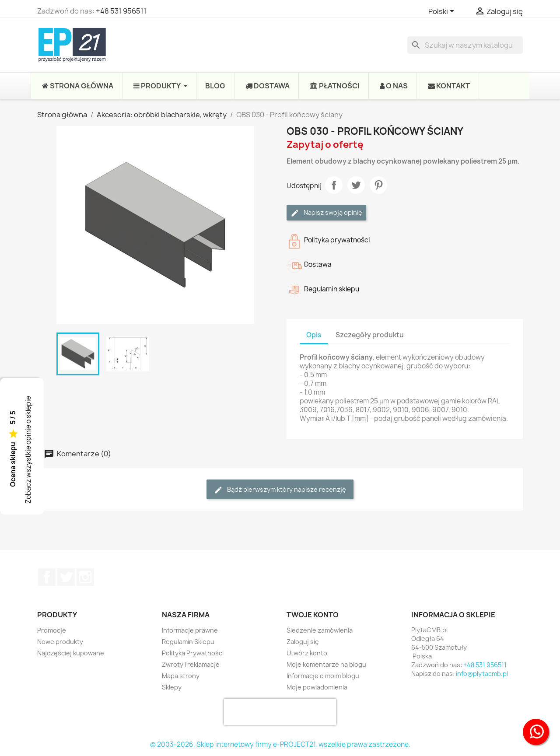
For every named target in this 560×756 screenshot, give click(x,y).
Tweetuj (356, 185)
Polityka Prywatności (193, 653)
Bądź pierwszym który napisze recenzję (280, 490)
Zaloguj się (303, 642)
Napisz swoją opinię (326, 213)
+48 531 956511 (121, 11)
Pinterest (378, 185)
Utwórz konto (307, 653)
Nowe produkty (60, 642)
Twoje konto (313, 615)
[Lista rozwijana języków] (443, 12)
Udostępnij (334, 185)
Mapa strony (181, 676)
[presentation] (280, 712)
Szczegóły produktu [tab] (370, 335)
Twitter (66, 577)
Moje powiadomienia (317, 687)
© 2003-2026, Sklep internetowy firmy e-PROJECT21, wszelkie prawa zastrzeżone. (280, 744)
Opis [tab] (314, 335)
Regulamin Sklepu (188, 642)
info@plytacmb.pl (482, 674)
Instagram (85, 577)
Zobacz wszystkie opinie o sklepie (28, 450)
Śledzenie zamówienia (320, 630)
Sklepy (172, 687)
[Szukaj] (465, 45)
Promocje (52, 630)
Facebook (47, 577)
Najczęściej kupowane (71, 653)
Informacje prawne (190, 630)
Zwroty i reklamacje (191, 664)
